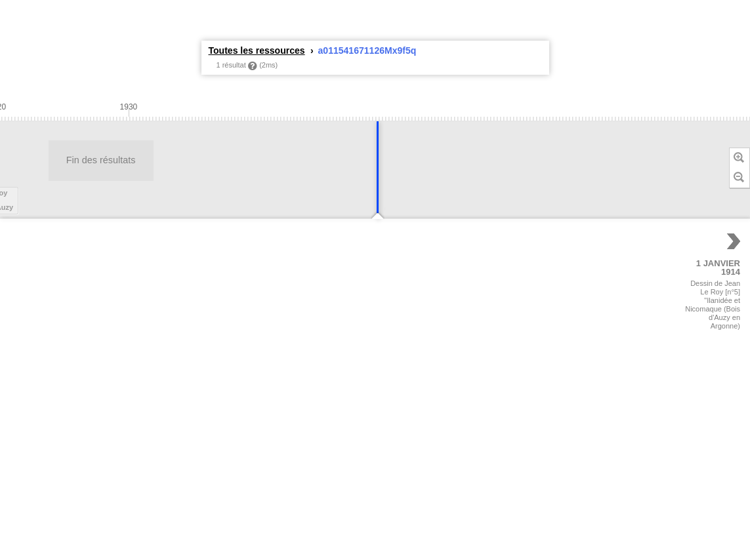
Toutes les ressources (257, 50)
